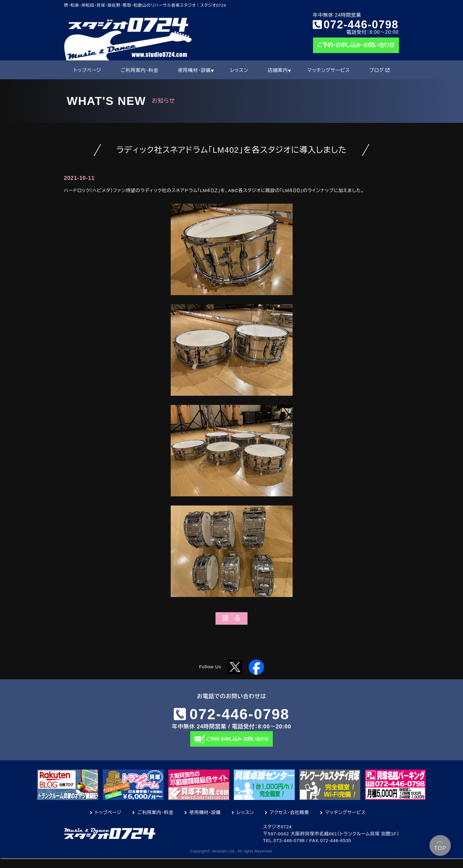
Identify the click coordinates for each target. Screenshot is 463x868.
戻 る (231, 618)
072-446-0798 (361, 24)
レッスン (239, 70)
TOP (440, 844)
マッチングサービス (329, 70)
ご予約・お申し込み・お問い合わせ (356, 45)
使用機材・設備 (194, 70)
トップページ (87, 70)
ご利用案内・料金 (140, 70)
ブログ (379, 70)
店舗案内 (278, 70)
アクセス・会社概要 (290, 822)
